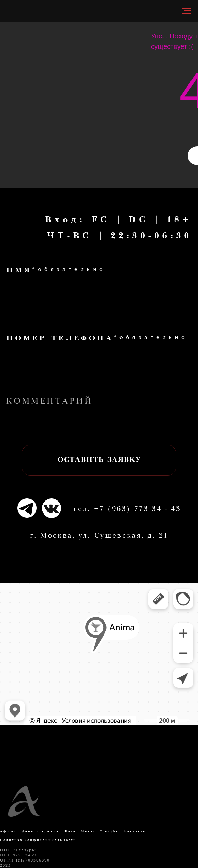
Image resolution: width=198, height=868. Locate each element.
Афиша (8, 832)
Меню (88, 832)
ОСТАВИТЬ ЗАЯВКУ (99, 460)
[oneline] (99, 420)
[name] (99, 296)
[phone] (99, 358)
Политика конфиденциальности (38, 840)
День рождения (40, 832)
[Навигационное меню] (186, 11)
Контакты (135, 832)
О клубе (109, 832)
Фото (70, 832)
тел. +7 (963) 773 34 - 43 (127, 509)
